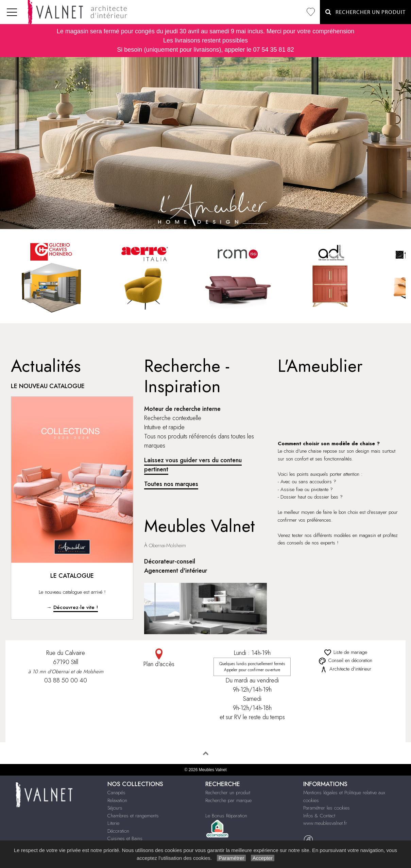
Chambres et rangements (133, 816)
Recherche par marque (228, 800)
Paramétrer (231, 858)
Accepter (263, 858)
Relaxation (117, 800)
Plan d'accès (159, 658)
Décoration (118, 831)
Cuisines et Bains (125, 838)
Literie (113, 823)
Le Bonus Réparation (226, 816)
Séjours (115, 808)
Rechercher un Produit (365, 12)
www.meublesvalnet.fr (325, 823)
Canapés (116, 793)
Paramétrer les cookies (327, 808)
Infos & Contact (319, 816)
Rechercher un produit (228, 793)
